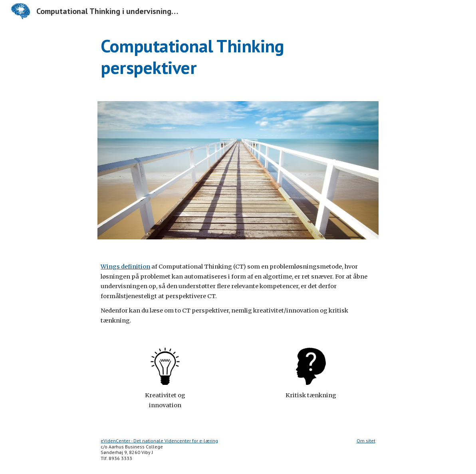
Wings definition (125, 267)
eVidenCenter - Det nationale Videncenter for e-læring (159, 441)
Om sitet (366, 441)
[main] (238, 57)
